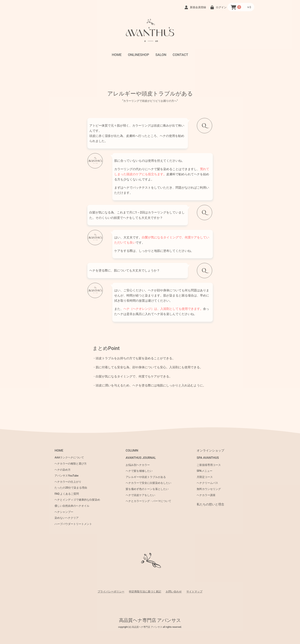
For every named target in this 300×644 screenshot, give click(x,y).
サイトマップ (194, 591)
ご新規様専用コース (209, 465)
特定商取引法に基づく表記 (145, 591)
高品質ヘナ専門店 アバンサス (150, 620)
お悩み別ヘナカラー (138, 465)
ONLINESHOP (139, 55)
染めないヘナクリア (67, 518)
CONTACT (180, 55)
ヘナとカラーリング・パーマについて (148, 501)
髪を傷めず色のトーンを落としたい (147, 489)
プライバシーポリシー (111, 591)
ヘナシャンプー (64, 512)
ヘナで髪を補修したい (139, 471)
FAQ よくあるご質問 (67, 494)
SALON (161, 55)
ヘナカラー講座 (206, 495)
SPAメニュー (205, 471)
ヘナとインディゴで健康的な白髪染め (77, 500)
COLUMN (132, 450)
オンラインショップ (210, 450)
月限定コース (205, 477)
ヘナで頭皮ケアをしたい (140, 495)
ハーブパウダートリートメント (73, 524)
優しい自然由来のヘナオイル (72, 506)
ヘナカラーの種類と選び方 (71, 464)
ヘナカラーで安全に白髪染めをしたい (148, 483)
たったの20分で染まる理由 (71, 488)
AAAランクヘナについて (69, 457)
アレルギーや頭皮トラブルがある (146, 477)
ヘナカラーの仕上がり (68, 482)
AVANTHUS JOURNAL (141, 458)
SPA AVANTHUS (208, 458)
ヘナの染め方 (63, 470)
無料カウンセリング (209, 489)
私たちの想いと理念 (210, 504)
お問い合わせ (174, 591)
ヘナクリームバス (207, 483)
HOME (117, 55)
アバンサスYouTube (66, 476)
